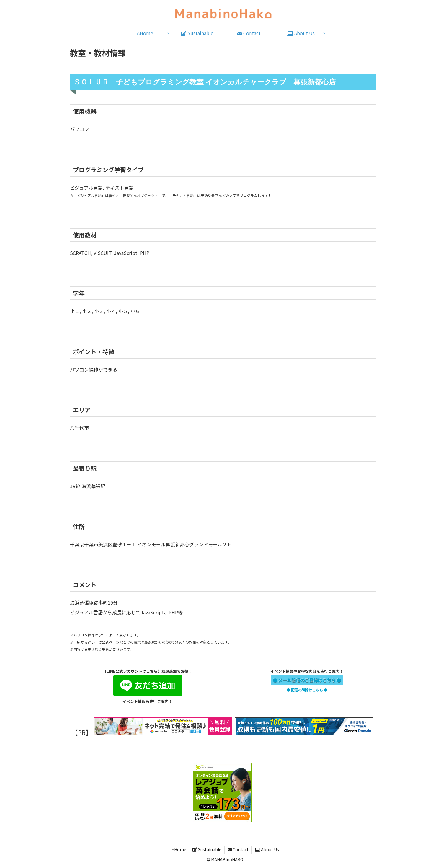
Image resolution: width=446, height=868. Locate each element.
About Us (267, 849)
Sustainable (207, 849)
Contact (238, 849)
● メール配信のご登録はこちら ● (307, 680)
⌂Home (179, 849)
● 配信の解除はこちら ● (307, 690)
